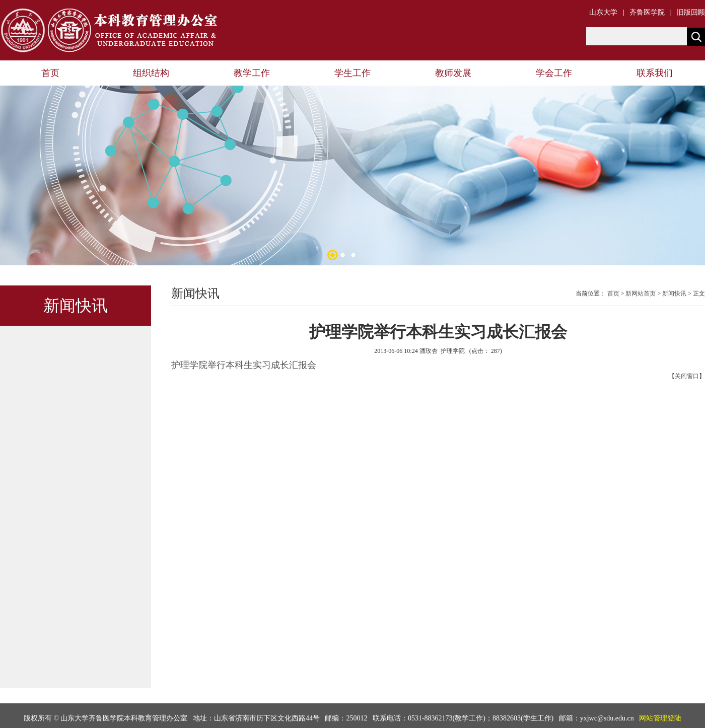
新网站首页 (641, 294)
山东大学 (603, 12)
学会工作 (554, 73)
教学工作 (252, 73)
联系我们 (655, 73)
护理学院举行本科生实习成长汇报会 (244, 365)
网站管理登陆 (660, 718)
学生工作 (352, 73)
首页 (50, 73)
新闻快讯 (674, 294)
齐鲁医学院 (647, 12)
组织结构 (151, 73)
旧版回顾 (691, 12)
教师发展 (453, 73)
